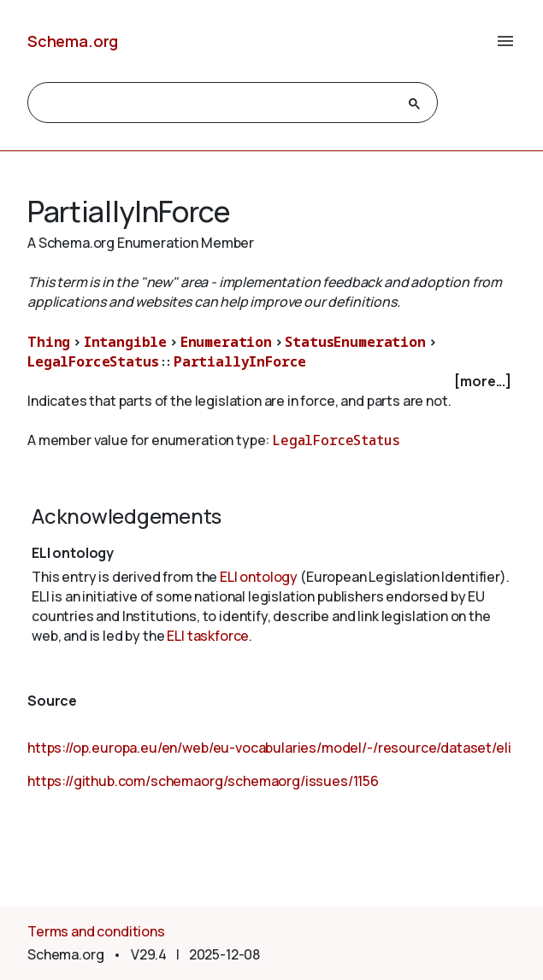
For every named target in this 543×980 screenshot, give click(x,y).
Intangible (125, 342)
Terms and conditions (96, 931)
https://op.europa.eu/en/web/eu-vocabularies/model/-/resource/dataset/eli (269, 748)
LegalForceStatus (93, 361)
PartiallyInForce (240, 361)
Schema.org (73, 41)
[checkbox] (271, 381)
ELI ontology (259, 577)
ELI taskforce (208, 636)
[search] (217, 103)
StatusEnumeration (355, 342)
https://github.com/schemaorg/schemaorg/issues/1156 (203, 781)
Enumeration (226, 342)
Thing (49, 342)
